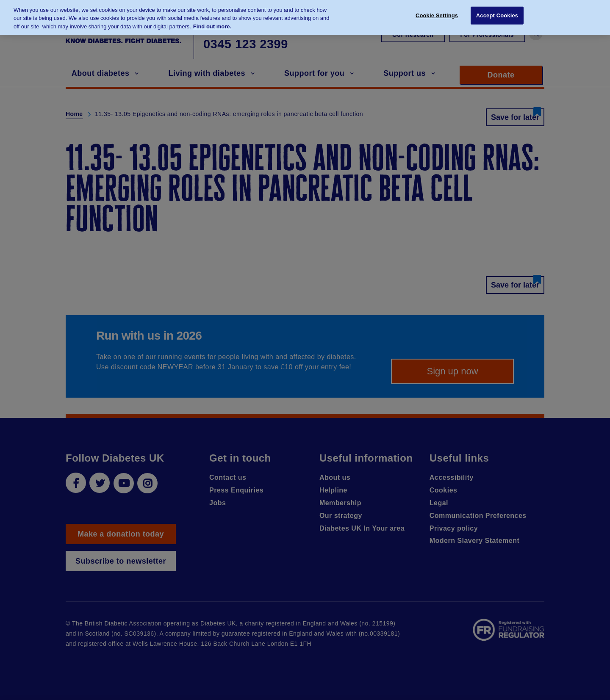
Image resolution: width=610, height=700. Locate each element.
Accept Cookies (497, 12)
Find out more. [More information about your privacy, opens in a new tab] (212, 23)
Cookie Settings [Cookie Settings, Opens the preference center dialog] (437, 12)
